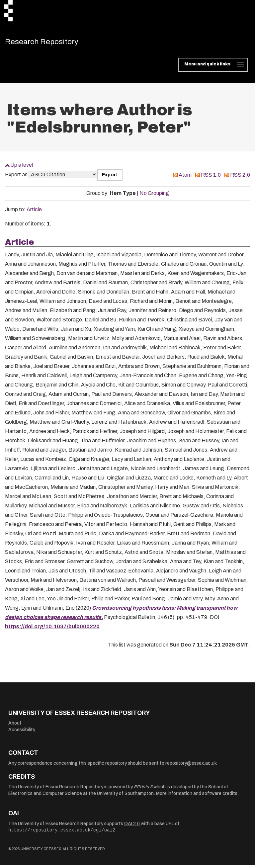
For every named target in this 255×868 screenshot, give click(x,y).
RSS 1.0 (211, 178)
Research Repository (52, 43)
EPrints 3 (143, 790)
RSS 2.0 (240, 178)
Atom (185, 178)
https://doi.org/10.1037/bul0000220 (52, 629)
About (15, 726)
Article (34, 212)
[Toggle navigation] (213, 68)
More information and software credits (197, 796)
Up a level (22, 168)
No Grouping (154, 196)
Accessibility (22, 733)
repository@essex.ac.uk (191, 766)
